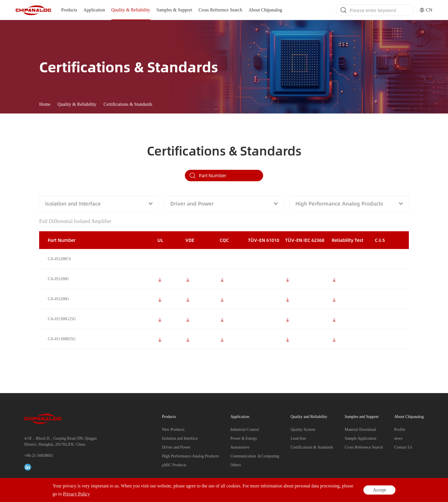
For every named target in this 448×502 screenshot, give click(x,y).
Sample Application (360, 438)
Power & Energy (244, 438)
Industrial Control (245, 430)
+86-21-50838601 (39, 456)
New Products (173, 430)
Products (69, 10)
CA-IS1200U (58, 287)
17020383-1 (173, 492)
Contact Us (403, 447)
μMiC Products (174, 465)
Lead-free (298, 438)
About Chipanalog (265, 10)
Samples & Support (174, 10)
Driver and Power (176, 447)
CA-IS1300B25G (62, 347)
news (398, 438)
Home (45, 104)
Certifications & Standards (128, 104)
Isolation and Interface (180, 438)
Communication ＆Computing (255, 456)
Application (94, 10)
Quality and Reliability (309, 417)
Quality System (303, 430)
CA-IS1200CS (59, 267)
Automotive (240, 447)
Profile (400, 430)
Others (236, 465)
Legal (420, 492)
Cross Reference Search (220, 10)
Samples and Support (362, 417)
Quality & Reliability (131, 10)
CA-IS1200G (58, 307)
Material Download (360, 430)
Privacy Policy (399, 492)
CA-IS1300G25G (62, 327)
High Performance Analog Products (190, 456)
